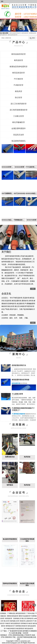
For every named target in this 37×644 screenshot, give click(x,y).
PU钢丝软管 (18, 85)
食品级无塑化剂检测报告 (27, 584)
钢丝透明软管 (20, 628)
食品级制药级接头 (19, 141)
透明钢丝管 (24, 623)
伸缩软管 (22, 621)
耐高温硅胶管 (29, 628)
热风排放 (27, 457)
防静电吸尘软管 (15, 621)
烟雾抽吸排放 (10, 457)
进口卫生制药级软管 (19, 104)
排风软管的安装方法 (19, 365)
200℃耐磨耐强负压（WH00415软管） (7, 193)
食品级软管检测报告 (10, 539)
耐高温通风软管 (16, 623)
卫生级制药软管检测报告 (27, 540)
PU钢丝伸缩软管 (11, 628)
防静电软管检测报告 (10, 583)
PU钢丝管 (8, 623)
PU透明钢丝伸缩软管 (21, 626)
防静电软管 (30, 618)
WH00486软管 (7, 167)
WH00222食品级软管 (7, 220)
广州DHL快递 (30, 613)
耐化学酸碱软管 (19, 122)
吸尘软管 (7, 621)
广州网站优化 (11, 613)
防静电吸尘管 (17, 618)
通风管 (21, 616)
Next (34, 25)
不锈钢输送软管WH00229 (19, 220)
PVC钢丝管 (18, 79)
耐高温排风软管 (21, 613)
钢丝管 (30, 623)
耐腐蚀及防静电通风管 (19, 67)
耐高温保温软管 (19, 73)
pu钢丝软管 (29, 621)
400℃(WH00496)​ (19, 193)
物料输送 (10, 485)
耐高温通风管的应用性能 (20, 380)
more (33, 289)
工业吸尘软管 (19, 116)
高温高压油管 (19, 135)
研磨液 (9, 616)
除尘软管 (19, 98)
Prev (3, 25)
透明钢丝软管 (10, 626)
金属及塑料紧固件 (19, 128)
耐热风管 (19, 91)
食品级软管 (27, 616)
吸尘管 (24, 618)
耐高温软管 (19, 60)
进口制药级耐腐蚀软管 (19, 110)
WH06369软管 (19, 167)
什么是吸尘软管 (17, 394)
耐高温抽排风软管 (19, 54)
